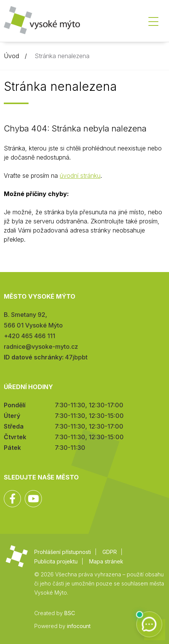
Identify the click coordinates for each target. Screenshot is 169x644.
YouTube (33, 499)
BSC (70, 613)
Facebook (12, 499)
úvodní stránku (80, 176)
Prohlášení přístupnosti (63, 552)
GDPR (110, 552)
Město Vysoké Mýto (42, 23)
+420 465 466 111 (29, 336)
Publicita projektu (56, 561)
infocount (79, 626)
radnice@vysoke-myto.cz (41, 347)
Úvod (11, 56)
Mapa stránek (106, 561)
